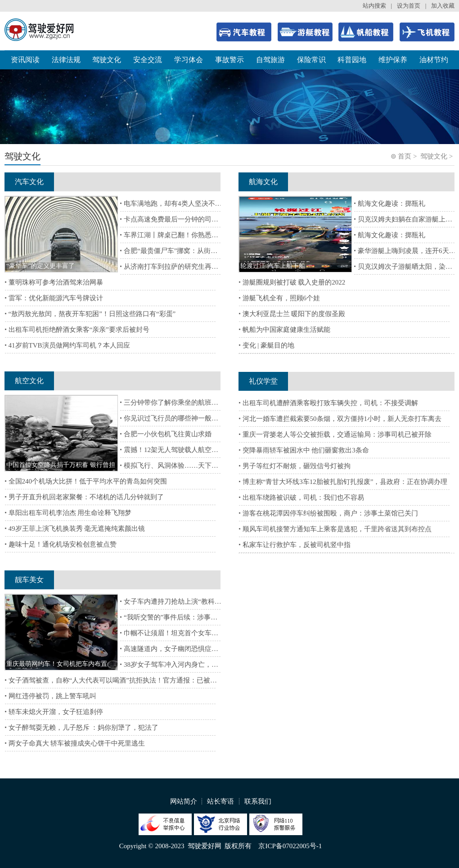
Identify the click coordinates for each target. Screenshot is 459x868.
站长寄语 (220, 801)
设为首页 (409, 6)
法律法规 (66, 60)
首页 (405, 156)
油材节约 (434, 60)
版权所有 (238, 846)
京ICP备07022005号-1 (290, 846)
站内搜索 (374, 6)
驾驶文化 (107, 60)
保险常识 (311, 60)
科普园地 (352, 60)
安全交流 (148, 60)
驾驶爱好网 (205, 846)
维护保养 (393, 60)
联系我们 (258, 801)
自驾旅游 (270, 60)
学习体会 (189, 60)
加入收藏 (443, 6)
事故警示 (229, 60)
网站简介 (184, 801)
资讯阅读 (25, 60)
